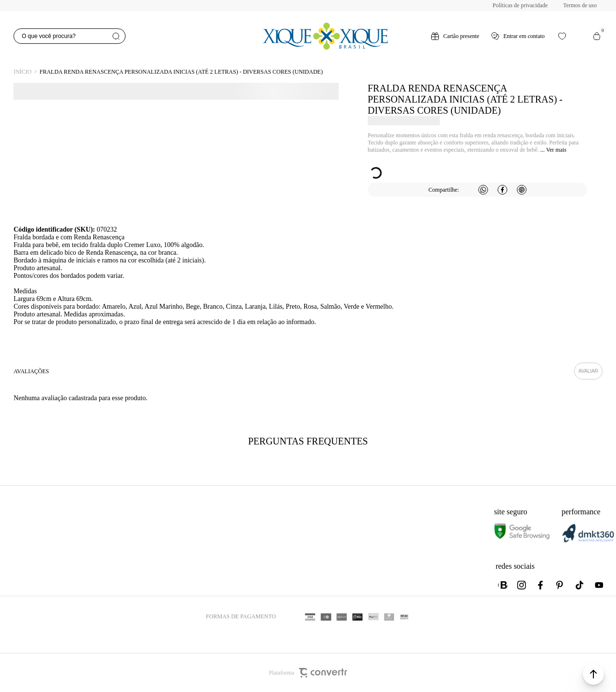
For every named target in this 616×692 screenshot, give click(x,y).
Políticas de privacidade (520, 5)
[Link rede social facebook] (541, 585)
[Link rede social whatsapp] (503, 585)
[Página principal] (325, 36)
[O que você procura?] (70, 36)
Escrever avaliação (588, 371)
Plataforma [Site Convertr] (308, 673)
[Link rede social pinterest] (561, 585)
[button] (593, 674)
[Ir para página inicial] (22, 72)
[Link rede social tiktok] (580, 585)
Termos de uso (580, 5)
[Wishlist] (562, 36)
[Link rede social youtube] (599, 585)
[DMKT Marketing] (588, 541)
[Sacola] (597, 36)
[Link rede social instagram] (522, 585)
